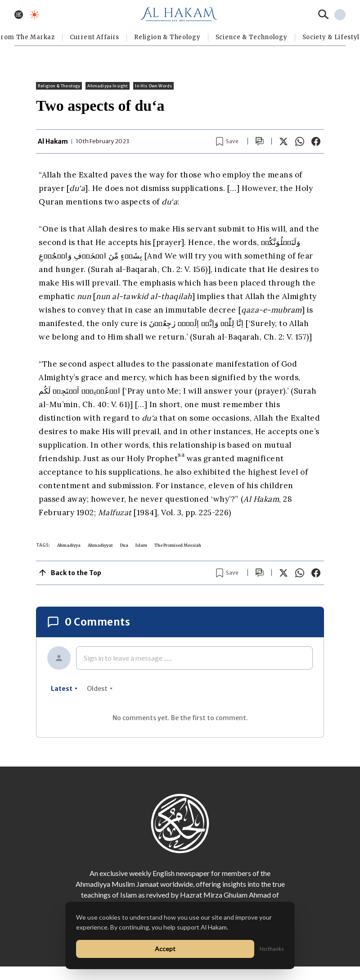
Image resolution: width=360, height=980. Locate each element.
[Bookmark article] (227, 141)
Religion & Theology (167, 37)
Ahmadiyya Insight (108, 86)
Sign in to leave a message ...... (128, 658)
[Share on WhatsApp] (300, 141)
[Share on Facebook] (316, 141)
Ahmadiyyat (100, 545)
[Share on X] (283, 141)
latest (64, 689)
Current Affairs (95, 37)
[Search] (324, 14)
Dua (124, 545)
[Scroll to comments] (260, 141)
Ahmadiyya (69, 545)
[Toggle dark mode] (34, 15)
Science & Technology (252, 37)
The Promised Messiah (178, 545)
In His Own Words (153, 86)
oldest (100, 689)
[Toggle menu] (19, 15)
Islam (141, 545)
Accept (165, 949)
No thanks (272, 949)
